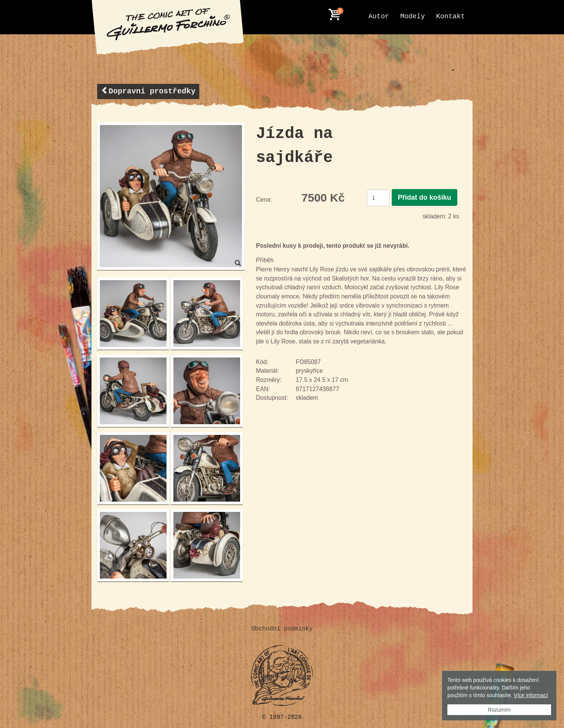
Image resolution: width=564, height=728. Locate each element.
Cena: (264, 200)
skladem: (435, 216)
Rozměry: (269, 380)
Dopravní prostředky (148, 91)
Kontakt (450, 16)
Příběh (265, 260)
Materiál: (268, 371)
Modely (413, 16)
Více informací (531, 695)
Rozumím (499, 710)
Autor (379, 16)
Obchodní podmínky (282, 629)
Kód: (262, 362)
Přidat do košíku (425, 197)
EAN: (263, 389)
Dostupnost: (272, 398)
